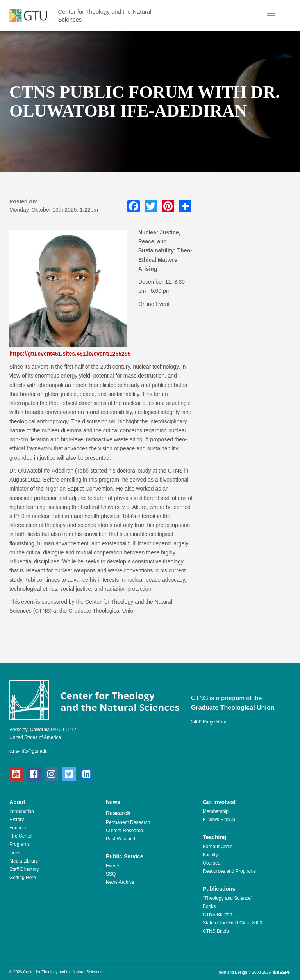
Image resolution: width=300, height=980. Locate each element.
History (17, 820)
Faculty (210, 855)
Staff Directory (24, 869)
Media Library (24, 861)
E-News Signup (219, 820)
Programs (20, 844)
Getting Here (23, 878)
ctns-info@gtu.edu (29, 751)
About (17, 802)
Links (15, 853)
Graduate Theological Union (233, 708)
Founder (18, 828)
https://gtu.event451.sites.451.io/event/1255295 (70, 354)
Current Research (124, 831)
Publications (219, 889)
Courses (212, 863)
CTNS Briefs (216, 931)
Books (209, 906)
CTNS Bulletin (217, 915)
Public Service (125, 856)
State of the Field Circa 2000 (232, 923)
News (113, 802)
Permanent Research (128, 822)
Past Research (121, 839)
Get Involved (219, 802)
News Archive (120, 882)
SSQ (111, 874)
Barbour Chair (217, 847)
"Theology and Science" (228, 898)
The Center (21, 836)
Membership (216, 811)
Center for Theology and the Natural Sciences (104, 15)
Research (118, 813)
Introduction (22, 811)
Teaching (214, 837)
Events (113, 866)
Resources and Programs (229, 871)
